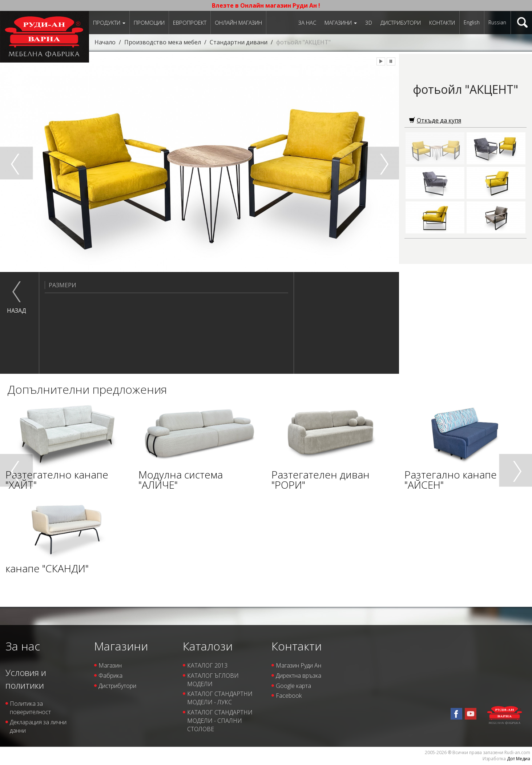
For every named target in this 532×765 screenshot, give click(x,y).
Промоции (149, 23)
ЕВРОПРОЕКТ (190, 23)
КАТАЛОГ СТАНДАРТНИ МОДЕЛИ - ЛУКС (220, 698)
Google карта (293, 686)
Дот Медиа (519, 759)
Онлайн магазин (238, 23)
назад (17, 311)
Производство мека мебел (163, 42)
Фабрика (110, 676)
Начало (105, 42)
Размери (61, 285)
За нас (307, 23)
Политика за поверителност (30, 708)
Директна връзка (299, 676)
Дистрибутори (401, 23)
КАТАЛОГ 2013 (207, 665)
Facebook (289, 696)
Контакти (442, 23)
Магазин (110, 665)
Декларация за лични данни (38, 726)
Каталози (208, 646)
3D (369, 23)
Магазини (341, 23)
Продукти (109, 23)
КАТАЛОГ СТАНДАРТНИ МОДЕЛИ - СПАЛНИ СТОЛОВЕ (220, 721)
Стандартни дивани (239, 42)
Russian (497, 22)
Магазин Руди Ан (299, 665)
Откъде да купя (435, 120)
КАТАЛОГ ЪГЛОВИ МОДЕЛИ (213, 680)
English (472, 22)
